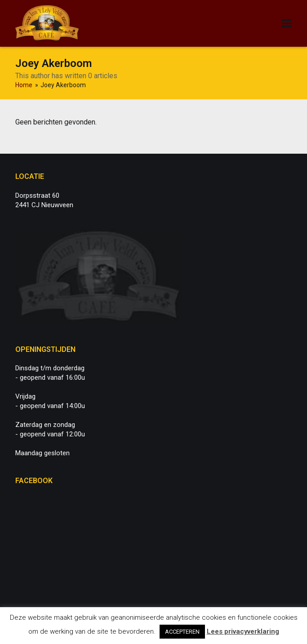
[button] (287, 24)
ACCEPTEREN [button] (182, 632)
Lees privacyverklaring (243, 631)
